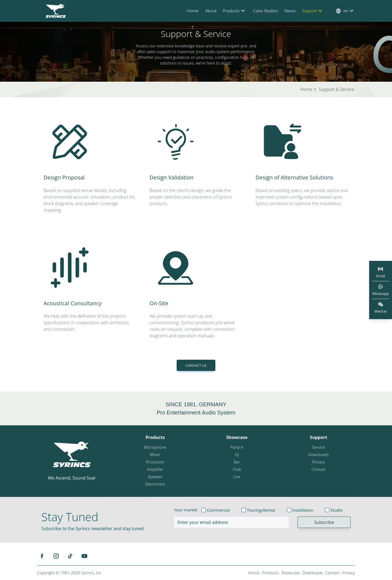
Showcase (237, 437)
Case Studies (265, 11)
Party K (237, 447)
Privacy (319, 462)
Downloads (318, 454)
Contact (318, 469)
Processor (155, 462)
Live (237, 477)
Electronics (155, 484)
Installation (303, 510)
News (290, 11)
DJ (237, 454)
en (345, 11)
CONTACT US (196, 365)
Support (313, 11)
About (211, 11)
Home (193, 11)
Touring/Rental (261, 510)
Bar (237, 462)
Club (237, 469)
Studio (337, 510)
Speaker (155, 477)
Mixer (155, 454)
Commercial (218, 510)
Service (318, 447)
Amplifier (155, 469)
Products (235, 11)
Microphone (155, 447)
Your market (186, 510)
